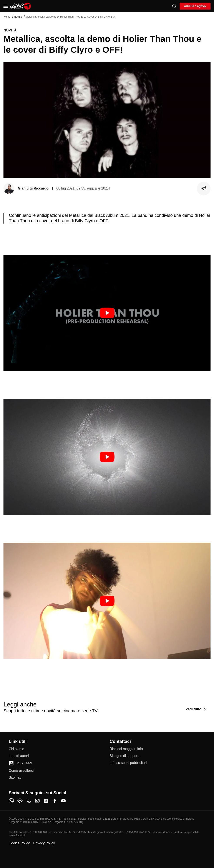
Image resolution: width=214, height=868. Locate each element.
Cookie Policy (19, 843)
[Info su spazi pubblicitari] (128, 763)
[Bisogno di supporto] (125, 756)
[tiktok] (46, 801)
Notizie (18, 17)
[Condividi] (204, 188)
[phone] (29, 801)
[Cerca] (174, 6)
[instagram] (37, 801)
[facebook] (55, 801)
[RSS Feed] (20, 763)
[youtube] (63, 801)
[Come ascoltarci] (21, 771)
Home (7, 17)
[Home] (20, 6)
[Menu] (6, 6)
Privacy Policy (44, 843)
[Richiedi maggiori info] (126, 749)
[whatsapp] (11, 801)
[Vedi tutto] (196, 709)
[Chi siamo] (16, 749)
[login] (195, 6)
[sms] (20, 801)
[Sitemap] (15, 778)
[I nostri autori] (19, 756)
